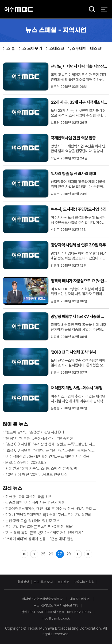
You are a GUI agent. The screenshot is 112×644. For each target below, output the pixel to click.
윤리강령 (23, 582)
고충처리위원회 (84, 582)
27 (60, 554)
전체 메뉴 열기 (104, 9)
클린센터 (64, 582)
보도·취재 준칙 (43, 582)
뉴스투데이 (77, 49)
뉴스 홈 (9, 49)
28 (69, 554)
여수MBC (19, 9)
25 (43, 554)
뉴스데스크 (55, 49)
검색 (90, 10)
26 (51, 554)
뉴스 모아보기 (30, 49)
